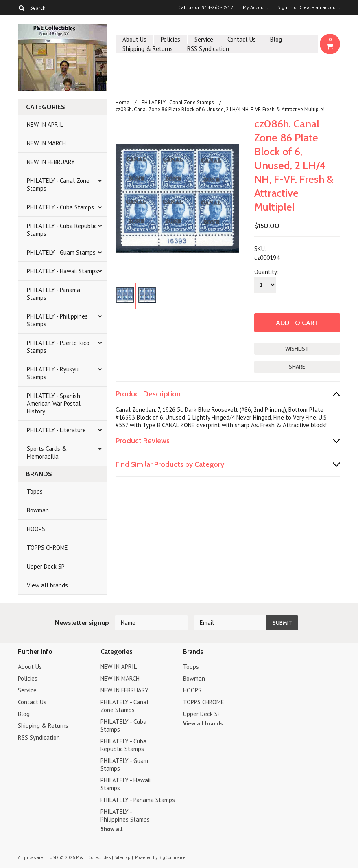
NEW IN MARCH (46, 143)
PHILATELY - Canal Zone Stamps (58, 185)
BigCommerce (172, 857)
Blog (276, 39)
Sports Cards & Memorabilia (47, 453)
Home (122, 102)
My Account (255, 7)
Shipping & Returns (148, 49)
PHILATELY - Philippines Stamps (57, 320)
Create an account (320, 7)
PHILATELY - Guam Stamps (61, 252)
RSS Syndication (208, 49)
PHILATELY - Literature (56, 430)
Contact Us (242, 39)
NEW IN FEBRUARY (51, 162)
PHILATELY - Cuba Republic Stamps (62, 230)
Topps (35, 491)
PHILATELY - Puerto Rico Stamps (58, 347)
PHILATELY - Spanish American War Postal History (54, 403)
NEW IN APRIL (45, 124)
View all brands (47, 585)
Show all (111, 829)
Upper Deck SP (46, 566)
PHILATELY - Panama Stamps (53, 294)
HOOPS (36, 529)
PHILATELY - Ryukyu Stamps (53, 373)
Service (204, 39)
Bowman (38, 510)
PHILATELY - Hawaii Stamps (62, 271)
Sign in (285, 7)
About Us (134, 39)
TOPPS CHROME (47, 548)
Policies (170, 39)
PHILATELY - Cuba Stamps (60, 207)
